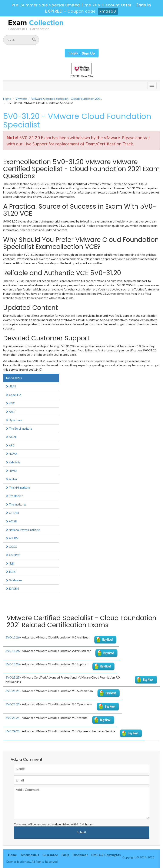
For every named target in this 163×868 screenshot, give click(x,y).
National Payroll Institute (23, 530)
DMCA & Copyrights (106, 855)
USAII (11, 386)
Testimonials (30, 855)
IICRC (11, 572)
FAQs (65, 855)
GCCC (11, 547)
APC (10, 445)
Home (7, 99)
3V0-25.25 (13, 677)
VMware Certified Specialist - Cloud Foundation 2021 (67, 99)
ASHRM (12, 538)
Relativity (13, 462)
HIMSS (11, 471)
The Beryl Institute (19, 429)
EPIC (10, 403)
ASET (11, 412)
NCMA (11, 454)
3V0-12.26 (13, 637)
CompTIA (13, 395)
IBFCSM (12, 589)
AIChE (11, 437)
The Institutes (16, 504)
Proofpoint (14, 496)
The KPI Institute (18, 488)
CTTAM (12, 513)
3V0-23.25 (13, 718)
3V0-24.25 (13, 731)
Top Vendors (14, 378)
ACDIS (11, 521)
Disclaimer (80, 855)
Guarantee (50, 855)
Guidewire (14, 580)
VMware (21, 99)
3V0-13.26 (13, 664)
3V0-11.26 (13, 651)
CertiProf (13, 555)
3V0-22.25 (13, 704)
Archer (11, 479)
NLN (10, 563)
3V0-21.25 (13, 691)
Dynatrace (14, 420)
